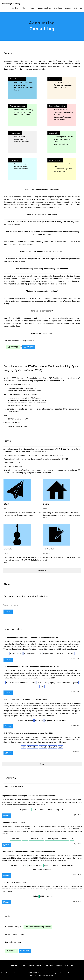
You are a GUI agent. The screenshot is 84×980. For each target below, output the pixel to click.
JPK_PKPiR (32, 747)
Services (15, 8)
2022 (42, 896)
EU (63, 810)
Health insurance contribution (18, 683)
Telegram (29, 347)
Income (50, 896)
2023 (25, 839)
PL (81, 8)
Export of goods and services (57, 839)
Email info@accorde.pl (14, 934)
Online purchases (36, 839)
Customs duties (60, 721)
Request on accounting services (38, 927)
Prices (24, 8)
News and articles (44, 8)
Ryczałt (75, 683)
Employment (25, 810)
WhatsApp (13, 347)
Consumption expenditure (42, 870)
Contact (68, 8)
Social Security (16, 654)
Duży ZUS (70, 654)
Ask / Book (42, 570)
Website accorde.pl (13, 942)
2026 (39, 654)
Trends (41, 810)
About (32, 8)
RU (76, 8)
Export (20, 721)
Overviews (58, 8)
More (8, 612)
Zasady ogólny (49, 683)
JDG (42, 687)
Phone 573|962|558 (13, 927)
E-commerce (15, 839)
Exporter (49, 721)
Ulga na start (48, 654)
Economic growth (35, 865)
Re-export (39, 721)
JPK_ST (43, 747)
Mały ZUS (59, 654)
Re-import (29, 721)
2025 (34, 810)
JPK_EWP (53, 747)
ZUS (33, 683)
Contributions (29, 654)
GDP (46, 865)
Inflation (35, 896)
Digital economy (53, 810)
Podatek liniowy (63, 683)
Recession (15, 865)
